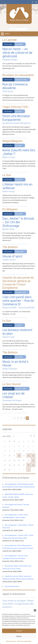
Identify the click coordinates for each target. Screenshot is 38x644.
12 (19, 456)
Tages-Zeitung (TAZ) (15, 107)
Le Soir (7, 175)
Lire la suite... (8, 44)
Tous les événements (12, 586)
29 (33, 465)
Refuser (19, 636)
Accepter (19, 631)
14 (28, 456)
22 (33, 460)
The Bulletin (10, 247)
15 (33, 456)
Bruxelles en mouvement (18, 75)
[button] (35, 610)
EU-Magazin (10, 209)
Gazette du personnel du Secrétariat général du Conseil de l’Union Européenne (18, 283)
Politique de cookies (11, 641)
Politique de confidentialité (24, 641)
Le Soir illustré (12, 384)
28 (28, 465)
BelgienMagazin (13, 141)
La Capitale (10, 40)
